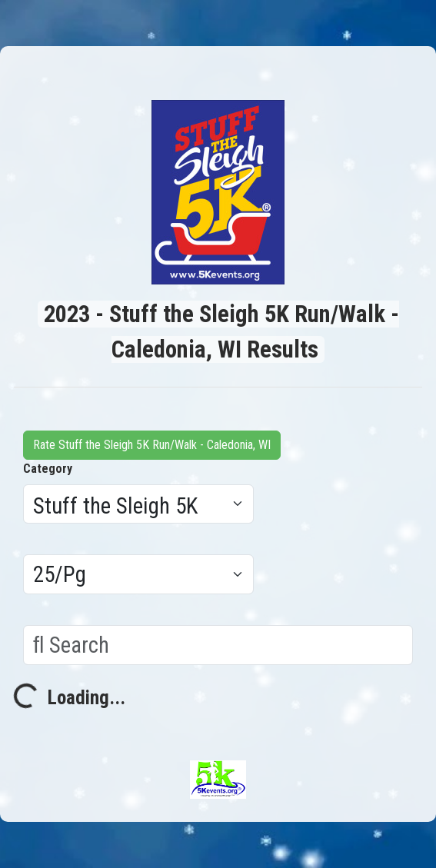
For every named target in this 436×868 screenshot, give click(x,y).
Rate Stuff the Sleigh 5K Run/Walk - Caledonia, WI (152, 445)
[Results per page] (138, 574)
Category (48, 469)
